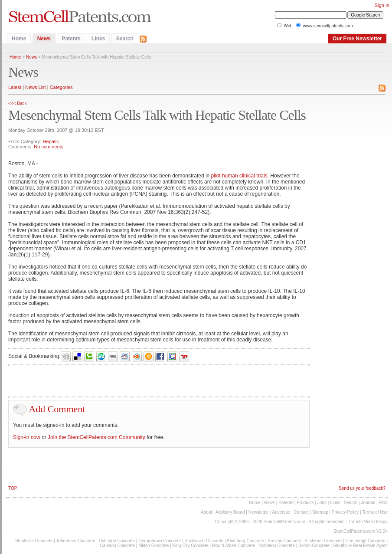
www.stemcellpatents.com (328, 26)
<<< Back (18, 103)
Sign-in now (27, 437)
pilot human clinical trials (239, 176)
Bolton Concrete (314, 546)
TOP (13, 488)
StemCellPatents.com (284, 522)
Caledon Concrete (117, 546)
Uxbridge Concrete (117, 541)
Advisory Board (230, 512)
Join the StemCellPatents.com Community (96, 437)
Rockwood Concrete (204, 541)
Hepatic (51, 141)
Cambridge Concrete (365, 541)
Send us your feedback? (362, 488)
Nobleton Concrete (277, 546)
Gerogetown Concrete (160, 541)
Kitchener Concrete (323, 541)
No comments (49, 147)
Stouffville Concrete (34, 541)
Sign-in (382, 5)
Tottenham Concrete (75, 541)
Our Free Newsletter (357, 39)
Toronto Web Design (368, 522)
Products (305, 503)
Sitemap (320, 512)
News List (36, 87)
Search (125, 39)
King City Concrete (190, 546)
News (44, 39)
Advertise (281, 512)
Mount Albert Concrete (234, 546)
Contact (301, 512)
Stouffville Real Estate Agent (360, 546)
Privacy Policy (345, 512)
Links (98, 39)
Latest (15, 87)
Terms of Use (375, 512)
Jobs (322, 503)
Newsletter (259, 512)
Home (19, 39)
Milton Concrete (154, 546)
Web (288, 26)
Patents (71, 39)
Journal (368, 503)
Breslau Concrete (284, 541)
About (206, 512)
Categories (61, 87)
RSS (383, 503)
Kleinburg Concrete (245, 541)
